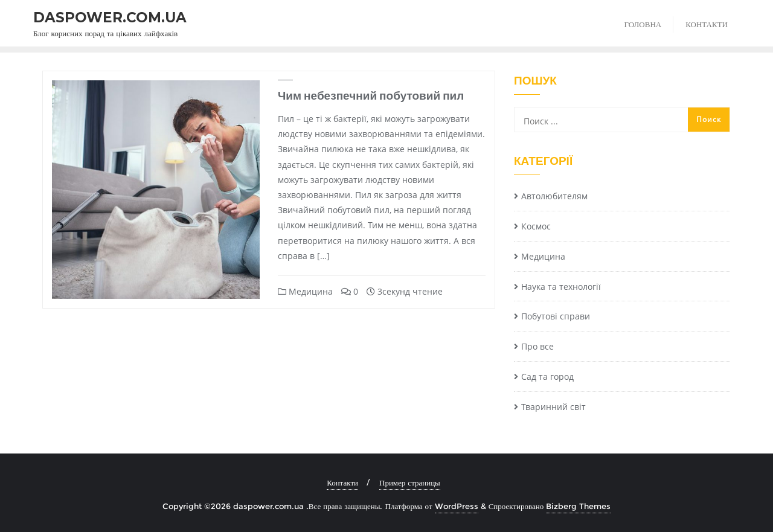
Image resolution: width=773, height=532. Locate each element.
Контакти (342, 482)
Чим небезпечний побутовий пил (371, 95)
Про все (537, 346)
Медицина (305, 291)
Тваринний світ (553, 407)
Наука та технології (561, 287)
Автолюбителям (554, 196)
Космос (536, 226)
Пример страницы (410, 482)
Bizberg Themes (578, 506)
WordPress (457, 506)
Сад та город (547, 377)
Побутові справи (556, 316)
